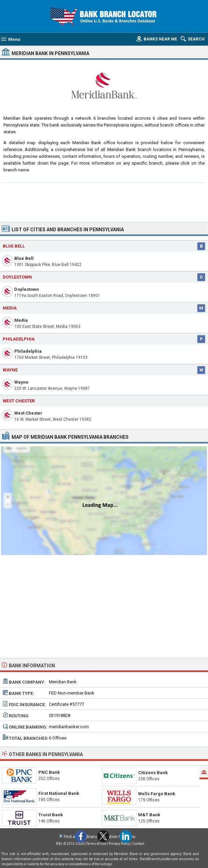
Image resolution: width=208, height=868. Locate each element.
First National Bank (59, 793)
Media (21, 320)
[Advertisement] (104, 201)
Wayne (21, 382)
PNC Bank (49, 772)
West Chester (28, 413)
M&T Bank (149, 815)
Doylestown (27, 289)
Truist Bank (51, 815)
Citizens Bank (153, 773)
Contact (138, 844)
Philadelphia (28, 351)
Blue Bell (24, 258)
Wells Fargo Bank (157, 794)
